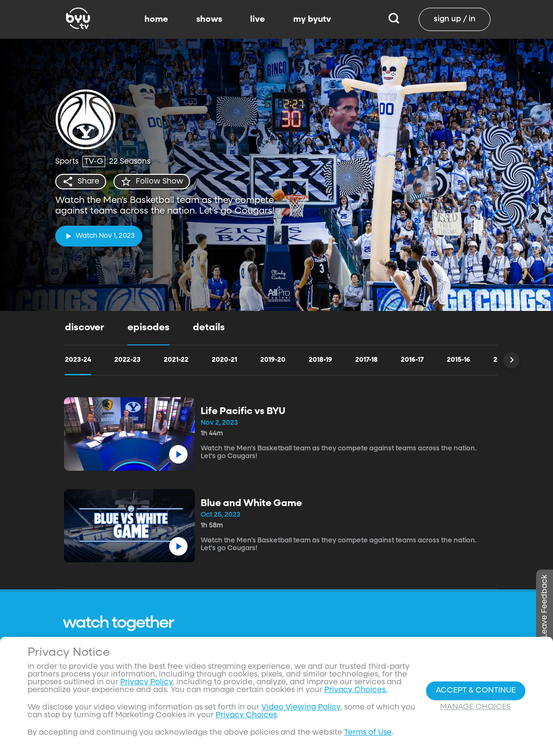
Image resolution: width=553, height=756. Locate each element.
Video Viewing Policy (301, 708)
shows (209, 19)
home (156, 19)
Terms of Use (368, 733)
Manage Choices (475, 707)
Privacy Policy (146, 682)
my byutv (312, 19)
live (258, 19)
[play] (99, 236)
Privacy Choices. (356, 690)
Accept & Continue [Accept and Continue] (476, 691)
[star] (152, 182)
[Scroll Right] (511, 360)
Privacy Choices (246, 715)
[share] (81, 182)
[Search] (394, 19)
